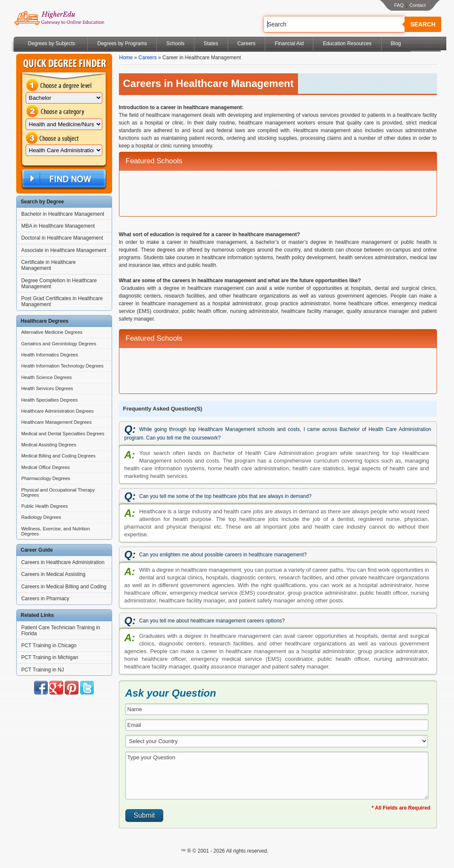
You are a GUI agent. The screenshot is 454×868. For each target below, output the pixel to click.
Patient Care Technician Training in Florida (61, 631)
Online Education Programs (59, 18)
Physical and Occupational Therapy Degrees (58, 492)
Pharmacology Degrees (46, 478)
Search (423, 24)
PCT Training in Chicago (49, 645)
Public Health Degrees (45, 506)
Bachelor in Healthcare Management (63, 214)
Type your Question (277, 775)
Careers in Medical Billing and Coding (64, 587)
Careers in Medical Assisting (53, 574)
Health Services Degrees (47, 388)
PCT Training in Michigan (50, 657)
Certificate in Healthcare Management (49, 265)
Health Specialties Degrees (50, 400)
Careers (247, 43)
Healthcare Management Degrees (56, 422)
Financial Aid (289, 43)
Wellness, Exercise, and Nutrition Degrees (56, 531)
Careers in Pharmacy (45, 599)
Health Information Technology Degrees (62, 366)
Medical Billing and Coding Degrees (58, 456)
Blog (396, 43)
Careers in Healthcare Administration (63, 562)
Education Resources (347, 43)
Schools (175, 43)
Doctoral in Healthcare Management (62, 238)
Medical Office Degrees (46, 467)
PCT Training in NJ (43, 670)
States (211, 43)
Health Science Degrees (47, 377)
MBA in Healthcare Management (58, 226)
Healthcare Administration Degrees (58, 411)
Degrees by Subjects (52, 43)
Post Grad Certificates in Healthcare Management (62, 301)
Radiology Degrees (41, 517)
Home (126, 58)
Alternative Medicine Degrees (52, 332)
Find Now (63, 179)
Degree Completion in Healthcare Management (59, 284)
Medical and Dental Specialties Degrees (63, 434)
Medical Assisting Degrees (49, 445)
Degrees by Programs (122, 43)
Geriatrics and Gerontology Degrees (59, 344)
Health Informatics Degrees (50, 355)
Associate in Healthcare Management (64, 250)
